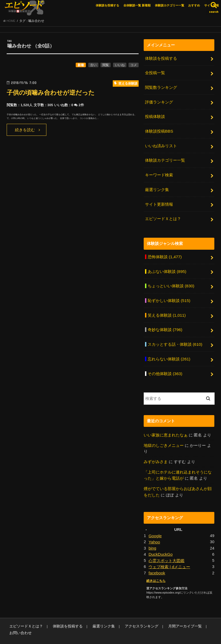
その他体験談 (165, 365)
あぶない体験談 (167, 266)
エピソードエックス (164, 636)
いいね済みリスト (161, 144)
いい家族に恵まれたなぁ (166, 426)
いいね (120, 66)
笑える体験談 (166, 309)
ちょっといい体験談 (171, 280)
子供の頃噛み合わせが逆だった (54, 94)
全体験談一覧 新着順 (137, 5)
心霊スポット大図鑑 (166, 549)
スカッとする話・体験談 (175, 337)
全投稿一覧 (155, 74)
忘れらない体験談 (169, 351)
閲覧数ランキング (161, 88)
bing (152, 537)
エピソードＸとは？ (163, 214)
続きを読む (25, 131)
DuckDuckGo (160, 543)
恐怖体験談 (164, 252)
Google (155, 525)
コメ (134, 66)
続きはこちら (155, 569)
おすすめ (194, 5)
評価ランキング (159, 102)
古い (93, 66)
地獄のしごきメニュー (164, 436)
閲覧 (106, 66)
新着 (81, 66)
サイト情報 (212, 5)
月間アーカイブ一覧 (172, 614)
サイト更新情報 (159, 201)
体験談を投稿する (107, 5)
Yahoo (154, 531)
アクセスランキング (131, 614)
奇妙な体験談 (165, 323)
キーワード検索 (159, 172)
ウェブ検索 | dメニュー (169, 555)
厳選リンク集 (157, 186)
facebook (156, 561)
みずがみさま (156, 452)
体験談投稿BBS (159, 130)
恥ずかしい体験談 (169, 295)
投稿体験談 (155, 116)
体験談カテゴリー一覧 (170, 5)
